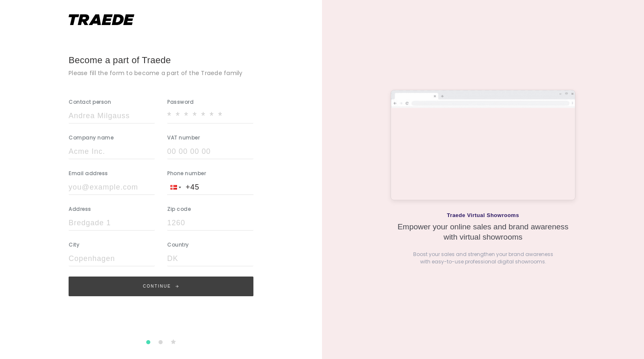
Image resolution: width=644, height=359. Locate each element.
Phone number (186, 173)
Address (80, 209)
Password (180, 102)
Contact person (90, 102)
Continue (161, 286)
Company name (91, 138)
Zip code (179, 209)
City (74, 245)
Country (178, 245)
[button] (175, 187)
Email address (88, 173)
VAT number (183, 138)
